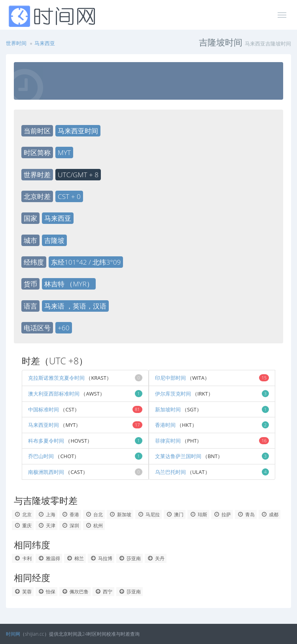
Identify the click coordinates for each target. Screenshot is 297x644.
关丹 (156, 558)
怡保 (46, 592)
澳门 (175, 514)
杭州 (94, 526)
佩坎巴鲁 (75, 592)
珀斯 (198, 514)
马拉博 (101, 558)
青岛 (246, 514)
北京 (23, 514)
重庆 (23, 526)
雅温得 (49, 558)
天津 (46, 526)
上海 (46, 514)
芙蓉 (23, 592)
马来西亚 (45, 43)
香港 (70, 514)
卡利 (23, 558)
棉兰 (75, 558)
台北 (94, 514)
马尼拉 (148, 514)
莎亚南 (130, 558)
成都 (270, 514)
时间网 (13, 634)
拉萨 (222, 514)
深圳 (70, 526)
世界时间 (16, 43)
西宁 (103, 592)
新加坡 (120, 514)
